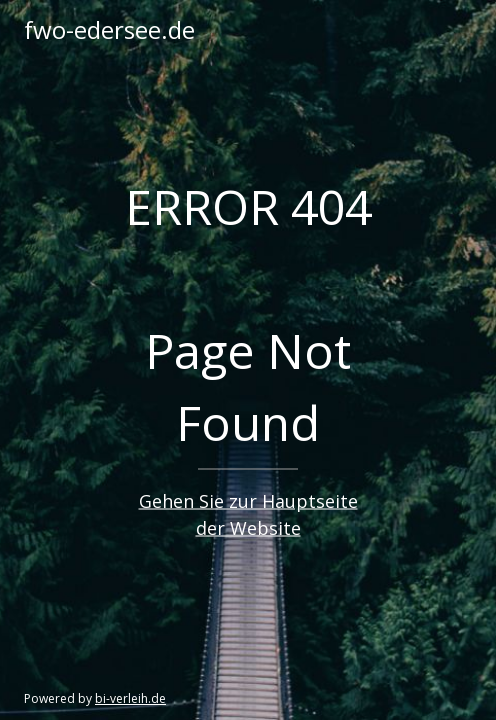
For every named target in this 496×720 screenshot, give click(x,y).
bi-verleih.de (130, 698)
